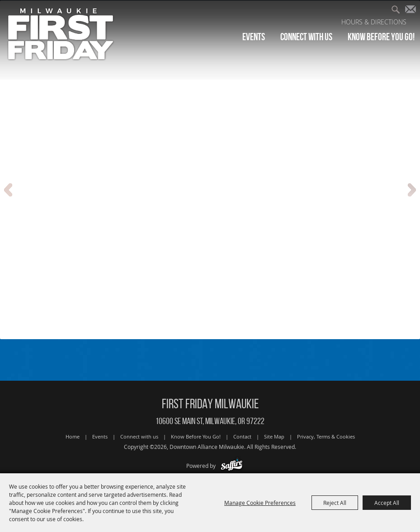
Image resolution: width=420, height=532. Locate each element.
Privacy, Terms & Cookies (326, 436)
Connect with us (306, 37)
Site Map (274, 436)
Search (399, 11)
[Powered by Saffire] (232, 466)
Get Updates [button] (413, 11)
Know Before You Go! (381, 37)
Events (254, 37)
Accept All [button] (387, 503)
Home (73, 436)
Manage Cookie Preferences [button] (260, 503)
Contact (242, 436)
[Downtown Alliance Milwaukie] (61, 34)
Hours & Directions (374, 22)
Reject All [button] (335, 503)
